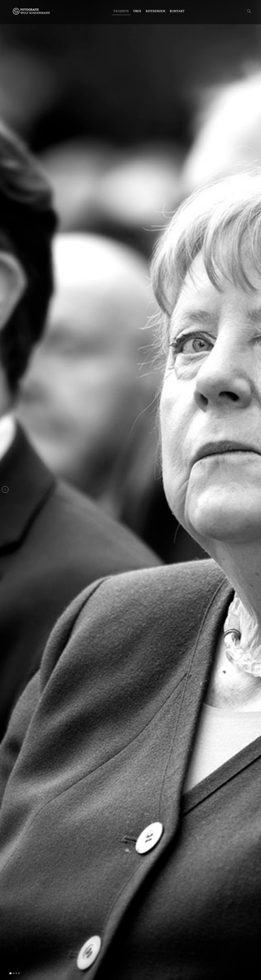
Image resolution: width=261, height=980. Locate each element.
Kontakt (177, 11)
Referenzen (155, 11)
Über (137, 11)
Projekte (121, 11)
